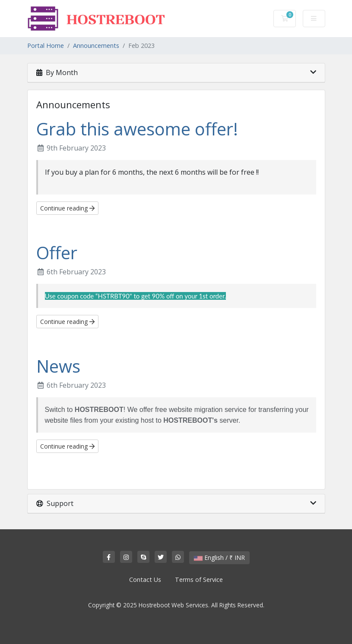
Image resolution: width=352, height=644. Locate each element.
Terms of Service (199, 580)
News (58, 366)
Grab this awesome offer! (137, 129)
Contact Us (145, 580)
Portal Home (46, 46)
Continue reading (67, 208)
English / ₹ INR (219, 558)
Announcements (96, 46)
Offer (57, 253)
